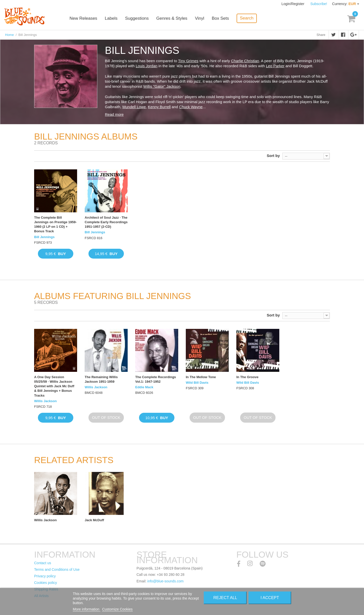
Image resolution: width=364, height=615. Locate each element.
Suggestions (137, 18)
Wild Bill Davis (197, 383)
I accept (270, 598)
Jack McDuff (94, 520)
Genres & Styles (172, 18)
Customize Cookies (117, 609)
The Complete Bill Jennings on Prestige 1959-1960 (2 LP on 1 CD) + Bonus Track (55, 224)
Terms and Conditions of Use (57, 570)
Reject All (225, 598)
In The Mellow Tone (201, 377)
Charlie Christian (245, 61)
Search (247, 18)
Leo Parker (275, 66)
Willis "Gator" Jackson (162, 86)
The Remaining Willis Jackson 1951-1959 (101, 379)
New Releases (83, 18)
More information (87, 609)
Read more (114, 114)
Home (9, 35)
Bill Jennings (44, 237)
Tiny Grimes (188, 61)
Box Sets (220, 18)
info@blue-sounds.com (165, 581)
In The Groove (247, 377)
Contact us (43, 563)
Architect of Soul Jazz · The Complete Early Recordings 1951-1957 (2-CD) (106, 222)
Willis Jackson (45, 401)
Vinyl (200, 18)
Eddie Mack (144, 387)
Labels (111, 18)
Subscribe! (319, 4)
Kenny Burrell (159, 107)
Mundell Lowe (134, 107)
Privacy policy (45, 576)
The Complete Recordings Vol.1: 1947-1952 (156, 379)
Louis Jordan (147, 66)
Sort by (273, 156)
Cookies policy (45, 583)
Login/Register (293, 4)
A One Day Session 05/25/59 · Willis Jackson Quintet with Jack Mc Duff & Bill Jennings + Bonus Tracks (54, 386)
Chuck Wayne (191, 107)
